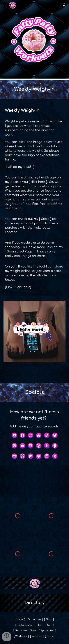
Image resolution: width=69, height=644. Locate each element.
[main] (35, 89)
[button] (4, 5)
